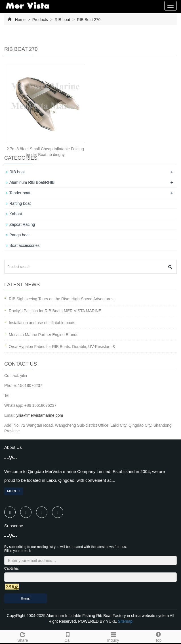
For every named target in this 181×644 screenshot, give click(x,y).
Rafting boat (20, 203)
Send (25, 598)
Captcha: (11, 568)
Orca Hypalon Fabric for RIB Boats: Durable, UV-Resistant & (62, 347)
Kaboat (16, 214)
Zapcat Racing (22, 224)
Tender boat (20, 193)
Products (40, 20)
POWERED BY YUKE (98, 621)
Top (159, 636)
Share (23, 636)
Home (20, 20)
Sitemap (125, 621)
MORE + (14, 491)
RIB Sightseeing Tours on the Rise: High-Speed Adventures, (62, 299)
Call (68, 636)
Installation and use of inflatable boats (42, 323)
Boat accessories (25, 245)
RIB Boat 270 (88, 20)
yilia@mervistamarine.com (40, 415)
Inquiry (113, 636)
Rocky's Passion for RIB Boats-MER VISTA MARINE (55, 311)
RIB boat (62, 20)
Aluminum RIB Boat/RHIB (32, 182)
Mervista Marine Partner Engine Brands (44, 335)
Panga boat (20, 235)
